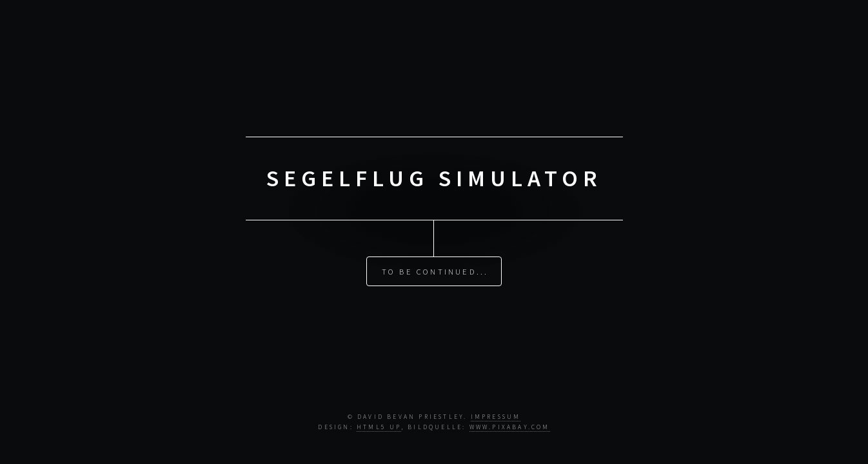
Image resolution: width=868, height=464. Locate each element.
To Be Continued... (435, 271)
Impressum (496, 417)
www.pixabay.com (510, 427)
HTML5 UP (379, 427)
